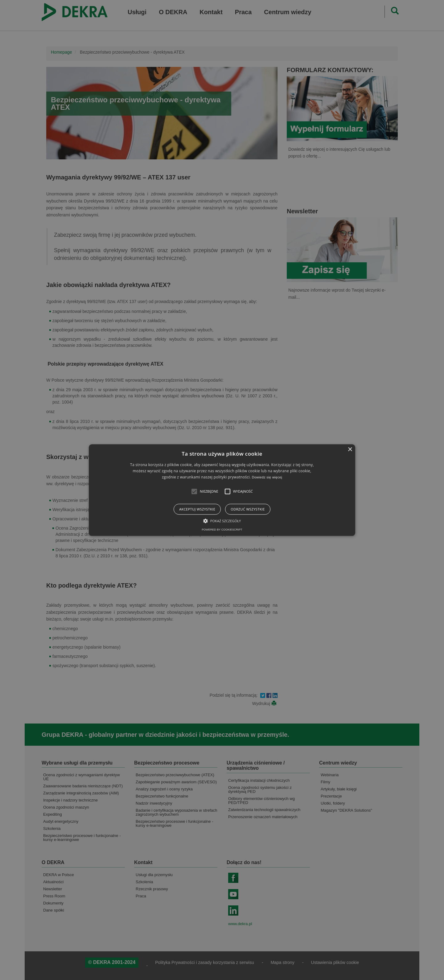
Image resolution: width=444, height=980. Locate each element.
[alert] (222, 490)
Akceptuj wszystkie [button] (197, 509)
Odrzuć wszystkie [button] (248, 509)
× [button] (350, 450)
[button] (194, 491)
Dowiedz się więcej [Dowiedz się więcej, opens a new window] (267, 478)
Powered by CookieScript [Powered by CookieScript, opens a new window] (222, 530)
